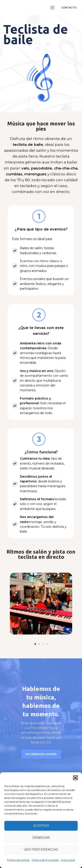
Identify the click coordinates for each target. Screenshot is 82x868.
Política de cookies (18, 860)
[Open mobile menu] (52, 8)
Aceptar (41, 826)
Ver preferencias (41, 849)
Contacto (69, 8)
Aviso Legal (68, 860)
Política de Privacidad (45, 860)
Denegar (41, 838)
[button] (75, 778)
